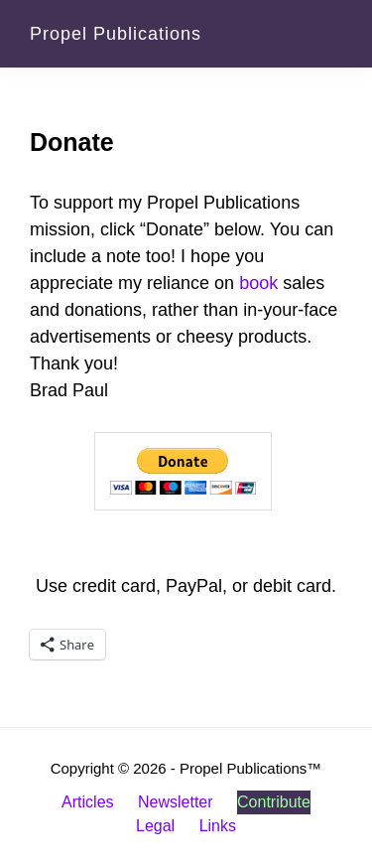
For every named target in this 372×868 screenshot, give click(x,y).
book (258, 283)
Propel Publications (116, 34)
